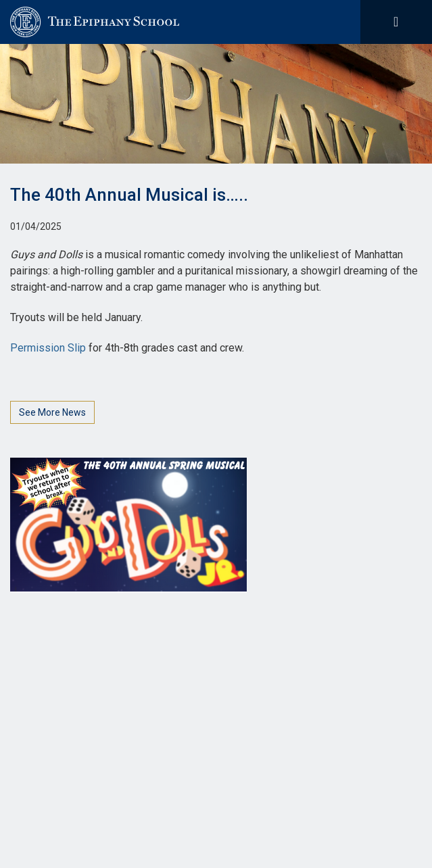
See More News (52, 412)
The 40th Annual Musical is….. (129, 195)
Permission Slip (48, 348)
